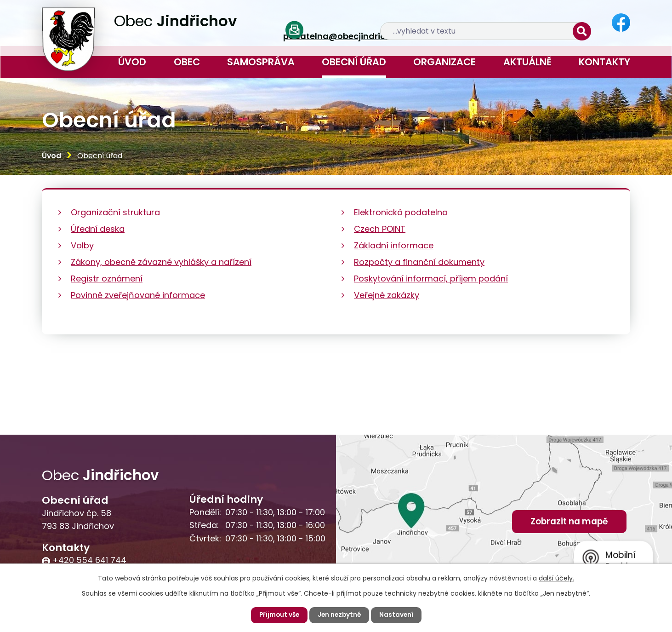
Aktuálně (527, 62)
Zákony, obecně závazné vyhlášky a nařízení (161, 262)
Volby (82, 245)
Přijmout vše (278, 615)
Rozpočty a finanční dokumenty (419, 262)
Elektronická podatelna (401, 212)
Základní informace (394, 245)
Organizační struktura (115, 212)
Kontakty (604, 62)
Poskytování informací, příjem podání (431, 279)
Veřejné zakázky (387, 295)
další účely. (556, 578)
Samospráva (261, 62)
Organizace (444, 62)
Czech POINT (380, 229)
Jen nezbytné (340, 615)
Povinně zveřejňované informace (138, 295)
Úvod (132, 62)
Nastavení (398, 615)
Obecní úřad (354, 62)
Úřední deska (98, 229)
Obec (187, 62)
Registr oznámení (107, 279)
